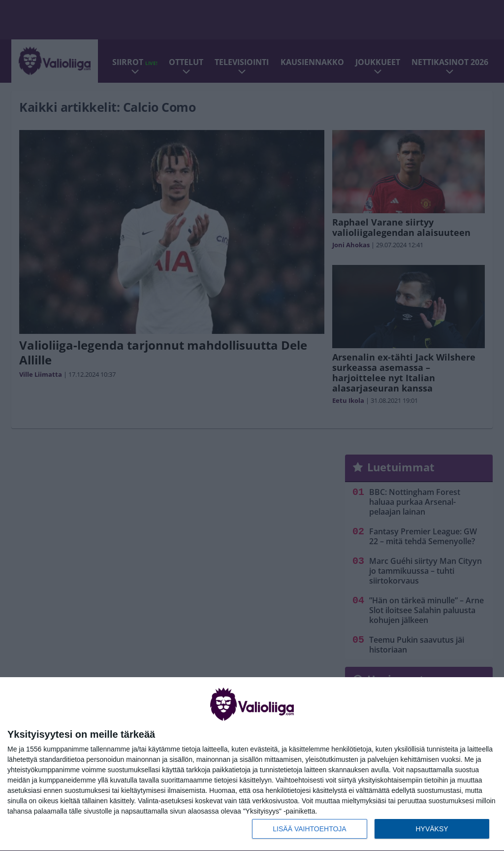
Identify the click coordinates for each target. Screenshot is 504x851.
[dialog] (252, 764)
